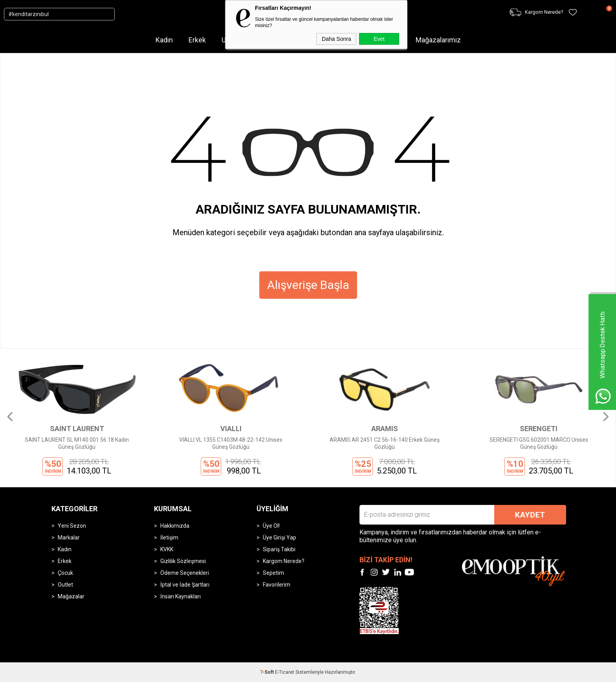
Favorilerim (277, 585)
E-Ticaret (285, 672)
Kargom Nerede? (284, 561)
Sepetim (273, 573)
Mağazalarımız (438, 40)
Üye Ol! (271, 526)
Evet (379, 39)
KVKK (167, 549)
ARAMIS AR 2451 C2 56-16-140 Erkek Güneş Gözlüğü (385, 443)
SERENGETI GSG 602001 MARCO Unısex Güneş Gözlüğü (539, 443)
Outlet (65, 585)
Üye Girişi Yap (280, 538)
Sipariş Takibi (279, 549)
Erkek (197, 40)
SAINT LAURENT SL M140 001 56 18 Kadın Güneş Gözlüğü (77, 443)
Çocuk (65, 573)
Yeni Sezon (72, 526)
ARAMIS (385, 429)
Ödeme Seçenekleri (185, 573)
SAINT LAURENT (77, 429)
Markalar (69, 538)
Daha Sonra (336, 39)
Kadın (164, 40)
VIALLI (231, 429)
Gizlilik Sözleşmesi (183, 561)
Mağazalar (71, 596)
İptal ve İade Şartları (185, 585)
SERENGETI (539, 429)
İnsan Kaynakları (181, 596)
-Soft (268, 672)
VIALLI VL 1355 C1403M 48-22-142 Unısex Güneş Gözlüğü (231, 443)
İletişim (169, 538)
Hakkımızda (175, 526)
